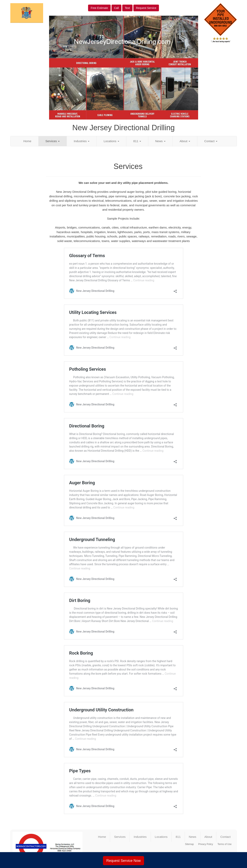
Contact (211, 141)
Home (27, 141)
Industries (82, 141)
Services (53, 141)
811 (137, 141)
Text (127, 8)
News (160, 141)
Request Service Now (123, 861)
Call (116, 8)
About (185, 141)
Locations (111, 141)
